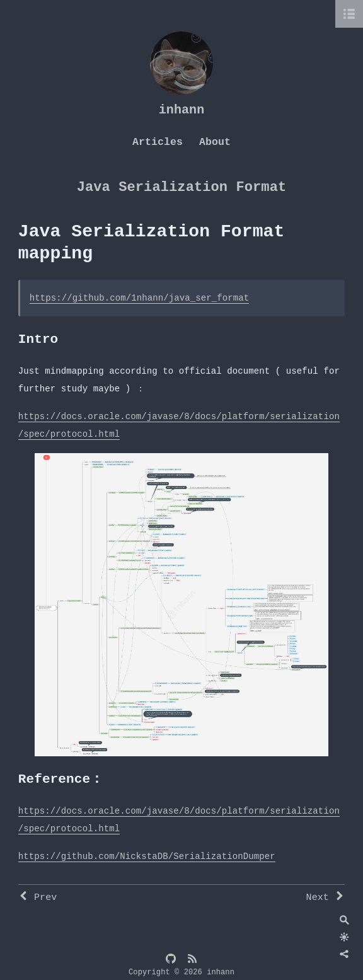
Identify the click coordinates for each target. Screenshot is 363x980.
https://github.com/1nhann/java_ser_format (140, 298)
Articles (158, 142)
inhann (182, 110)
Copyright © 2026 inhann (181, 972)
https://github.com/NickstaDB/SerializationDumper (147, 856)
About (215, 142)
